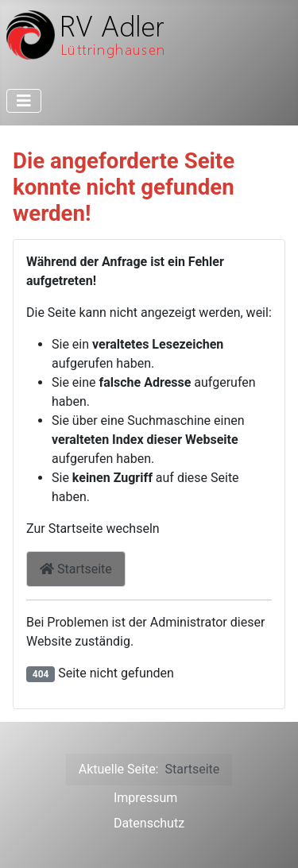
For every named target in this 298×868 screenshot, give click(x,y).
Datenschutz (149, 823)
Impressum (146, 798)
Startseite (76, 569)
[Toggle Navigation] (24, 101)
